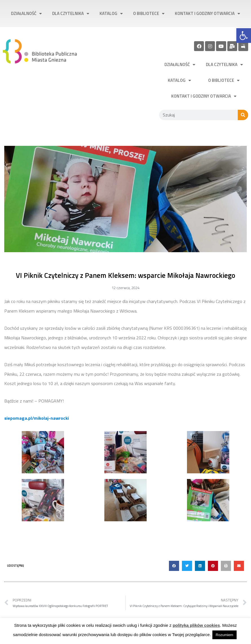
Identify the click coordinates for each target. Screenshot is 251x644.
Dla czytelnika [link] (71, 14)
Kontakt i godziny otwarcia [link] (207, 14)
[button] (174, 566)
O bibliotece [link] (149, 14)
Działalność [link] (26, 14)
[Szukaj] (243, 115)
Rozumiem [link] (224, 635)
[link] (244, 36)
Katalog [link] (111, 14)
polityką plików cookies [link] (196, 625)
